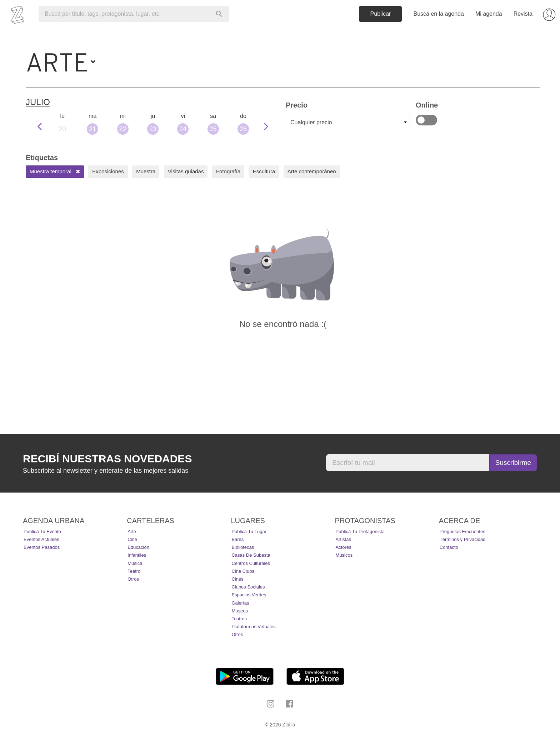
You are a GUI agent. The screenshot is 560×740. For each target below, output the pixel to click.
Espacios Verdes (249, 595)
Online (426, 120)
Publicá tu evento (42, 532)
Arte (132, 532)
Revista (523, 14)
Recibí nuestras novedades (107, 459)
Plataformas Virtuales (253, 627)
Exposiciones (108, 171)
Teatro (134, 571)
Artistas (343, 539)
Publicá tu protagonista (360, 532)
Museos (240, 611)
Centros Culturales (251, 563)
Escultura (264, 171)
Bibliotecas (243, 547)
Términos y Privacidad (463, 539)
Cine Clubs (243, 571)
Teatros (239, 619)
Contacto (449, 547)
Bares (237, 539)
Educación (138, 547)
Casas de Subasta (251, 555)
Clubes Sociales (248, 587)
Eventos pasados (42, 547)
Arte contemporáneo (312, 171)
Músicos (344, 555)
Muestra (146, 171)
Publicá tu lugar (249, 532)
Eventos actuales (41, 539)
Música (135, 563)
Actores (344, 547)
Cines (237, 579)
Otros (133, 579)
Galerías (240, 603)
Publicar (381, 14)
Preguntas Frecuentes (462, 532)
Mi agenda (489, 14)
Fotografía (228, 171)
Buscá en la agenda (438, 14)
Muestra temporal (55, 171)
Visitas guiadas (186, 171)
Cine (132, 539)
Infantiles (137, 555)
